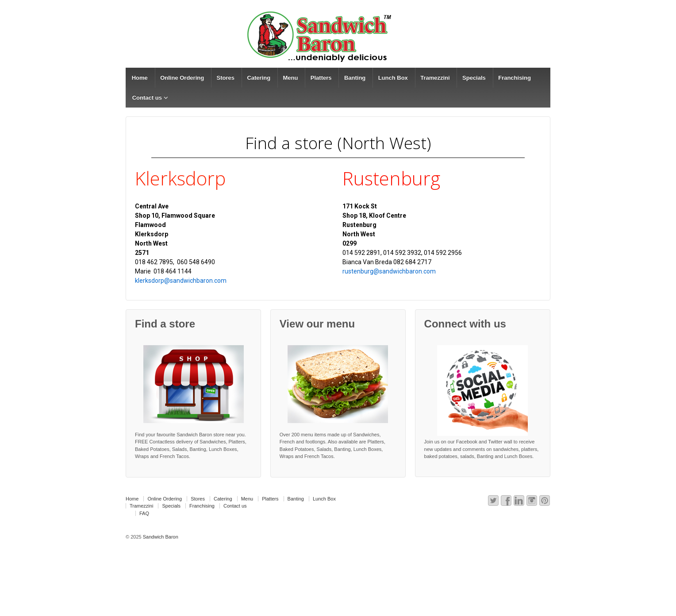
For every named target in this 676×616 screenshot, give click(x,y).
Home (140, 78)
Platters (321, 78)
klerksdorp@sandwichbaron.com (181, 281)
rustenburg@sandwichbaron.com (389, 271)
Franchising (515, 78)
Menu (290, 78)
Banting (355, 78)
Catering (259, 78)
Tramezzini (435, 78)
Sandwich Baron (160, 537)
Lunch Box (393, 78)
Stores (226, 78)
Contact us (147, 98)
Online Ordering (182, 78)
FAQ (144, 513)
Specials (474, 78)
